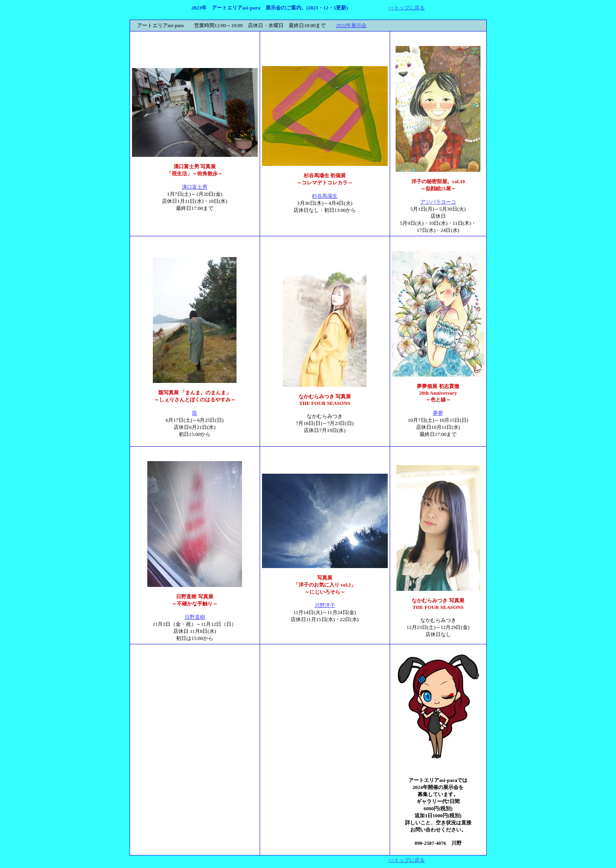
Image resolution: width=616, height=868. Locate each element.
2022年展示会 (351, 25)
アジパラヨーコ (438, 202)
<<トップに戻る (406, 8)
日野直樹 (195, 617)
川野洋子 (325, 605)
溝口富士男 (195, 187)
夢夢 (438, 413)
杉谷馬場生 (325, 196)
